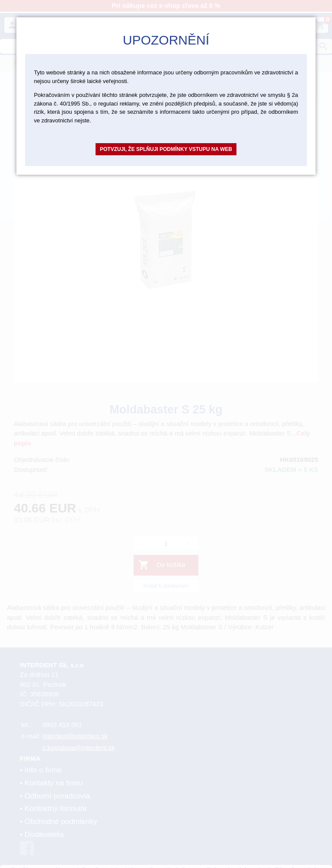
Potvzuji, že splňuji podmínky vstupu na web (166, 149)
